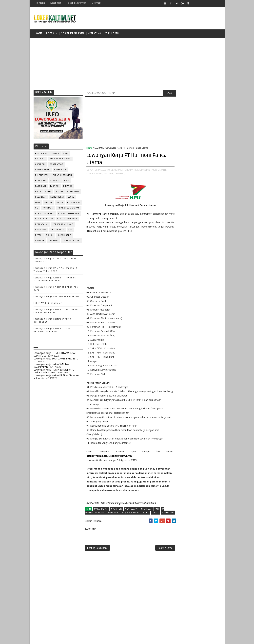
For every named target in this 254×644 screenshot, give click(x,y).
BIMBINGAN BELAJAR (60, 159)
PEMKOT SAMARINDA (69, 214)
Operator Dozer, (95, 174)
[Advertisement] (127, 64)
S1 (176, 228)
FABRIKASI (41, 187)
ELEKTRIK (55, 181)
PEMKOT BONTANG (45, 214)
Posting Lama (158, 561)
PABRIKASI (48, 208)
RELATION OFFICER (203, 334)
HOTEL (49, 192)
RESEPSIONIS (201, 340)
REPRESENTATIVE (181, 340)
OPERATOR (178, 312)
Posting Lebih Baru (97, 561)
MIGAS (60, 203)
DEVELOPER (60, 170)
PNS (71, 230)
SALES (176, 345)
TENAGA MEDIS (180, 361)
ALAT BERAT (41, 154)
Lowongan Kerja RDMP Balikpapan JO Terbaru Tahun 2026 (54, 372)
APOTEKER (204, 269)
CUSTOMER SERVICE (183, 280)
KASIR (192, 301)
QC (187, 334)
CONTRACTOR (57, 165)
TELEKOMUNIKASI (72, 241)
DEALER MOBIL (43, 170)
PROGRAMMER (180, 323)
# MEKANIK (113, 521)
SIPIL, (106, 174)
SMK (177, 239)
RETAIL (39, 236)
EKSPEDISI (41, 181)
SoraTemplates (54, 639)
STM (177, 251)
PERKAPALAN (42, 225)
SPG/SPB (208, 350)
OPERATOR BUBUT (197, 312)
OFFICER (206, 307)
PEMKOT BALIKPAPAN (69, 208)
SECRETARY (201, 345)
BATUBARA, (118, 170)
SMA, (112, 174)
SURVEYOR (188, 356)
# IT (157, 518)
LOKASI (51, 34)
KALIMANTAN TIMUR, (147, 170)
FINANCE (68, 187)
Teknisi (208, 361)
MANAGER (204, 301)
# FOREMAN (147, 518)
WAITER (176, 367)
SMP (177, 245)
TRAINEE (196, 361)
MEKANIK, (163, 170)
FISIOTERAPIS (193, 290)
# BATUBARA (131, 518)
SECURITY (177, 350)
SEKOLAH (40, 241)
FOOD (38, 192)
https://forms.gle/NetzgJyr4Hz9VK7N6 (109, 461)
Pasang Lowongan (77, 3)
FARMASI (55, 187)
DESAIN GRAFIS (205, 280)
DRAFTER (193, 285)
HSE (210, 296)
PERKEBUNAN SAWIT (63, 225)
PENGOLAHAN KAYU (67, 219)
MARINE (49, 203)
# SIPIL (146, 521)
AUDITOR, (107, 170)
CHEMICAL (40, 165)
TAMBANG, (120, 174)
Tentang (41, 3)
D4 (176, 210)
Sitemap (96, 3)
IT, (136, 170)
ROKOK (50, 236)
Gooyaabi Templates (92, 639)
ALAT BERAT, (96, 170)
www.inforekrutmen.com (184, 387)
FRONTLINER (179, 296)
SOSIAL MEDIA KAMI (73, 34)
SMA (177, 233)
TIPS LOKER (112, 34)
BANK (66, 154)
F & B (67, 181)
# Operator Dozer (131, 521)
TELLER (201, 356)
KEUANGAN (41, 197)
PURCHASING (201, 329)
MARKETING (178, 307)
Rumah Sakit (65, 236)
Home (39, 34)
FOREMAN (210, 290)
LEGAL (71, 197)
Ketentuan (56, 3)
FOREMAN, (129, 170)
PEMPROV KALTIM (44, 219)
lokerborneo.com (146, 639)
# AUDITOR (116, 518)
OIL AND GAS (74, 203)
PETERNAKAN (58, 230)
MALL (38, 203)
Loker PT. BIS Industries (48, 304)
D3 (176, 205)
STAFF (176, 356)
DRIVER (205, 285)
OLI (37, 208)
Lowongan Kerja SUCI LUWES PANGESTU (56, 297)
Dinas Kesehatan (63, 176)
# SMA (156, 521)
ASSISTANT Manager (183, 274)
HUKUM (59, 192)
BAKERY (55, 154)
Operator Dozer (182, 318)
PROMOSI (196, 323)
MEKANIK (193, 307)
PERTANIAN (41, 230)
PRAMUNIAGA (210, 318)
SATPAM (187, 345)
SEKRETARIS (193, 350)
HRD (201, 296)
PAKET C (179, 222)
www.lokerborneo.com (183, 384)
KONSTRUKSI (57, 197)
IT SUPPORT (179, 301)
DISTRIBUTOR (42, 176)
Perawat (177, 334)
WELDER (188, 367)
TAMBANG (54, 241)
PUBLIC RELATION (182, 329)
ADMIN (176, 269)
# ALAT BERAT (101, 518)
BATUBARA (41, 159)
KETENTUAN (95, 34)
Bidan (202, 274)
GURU (192, 296)
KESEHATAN (73, 192)
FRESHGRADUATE (184, 216)
